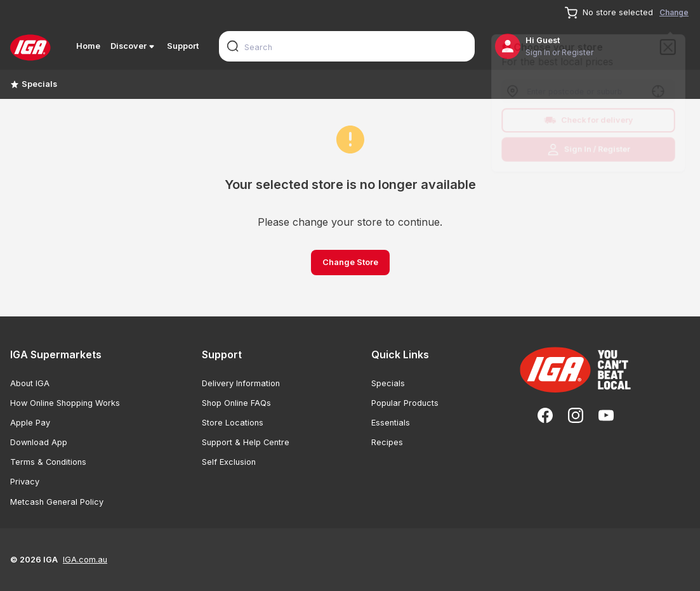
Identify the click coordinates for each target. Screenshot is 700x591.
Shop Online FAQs (236, 403)
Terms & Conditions (48, 462)
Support (183, 46)
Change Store (350, 262)
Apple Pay (30, 423)
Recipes (387, 442)
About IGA (30, 383)
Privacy (25, 482)
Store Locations (233, 423)
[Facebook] (545, 415)
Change (674, 12)
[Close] (671, 44)
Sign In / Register (589, 152)
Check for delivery (589, 121)
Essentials (391, 423)
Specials (34, 84)
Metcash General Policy (57, 502)
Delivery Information (241, 383)
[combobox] (347, 46)
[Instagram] (576, 415)
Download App (39, 442)
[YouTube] (606, 415)
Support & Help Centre (246, 442)
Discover (134, 46)
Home (88, 46)
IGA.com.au (85, 560)
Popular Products (405, 403)
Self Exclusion (229, 462)
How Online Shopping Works (65, 403)
